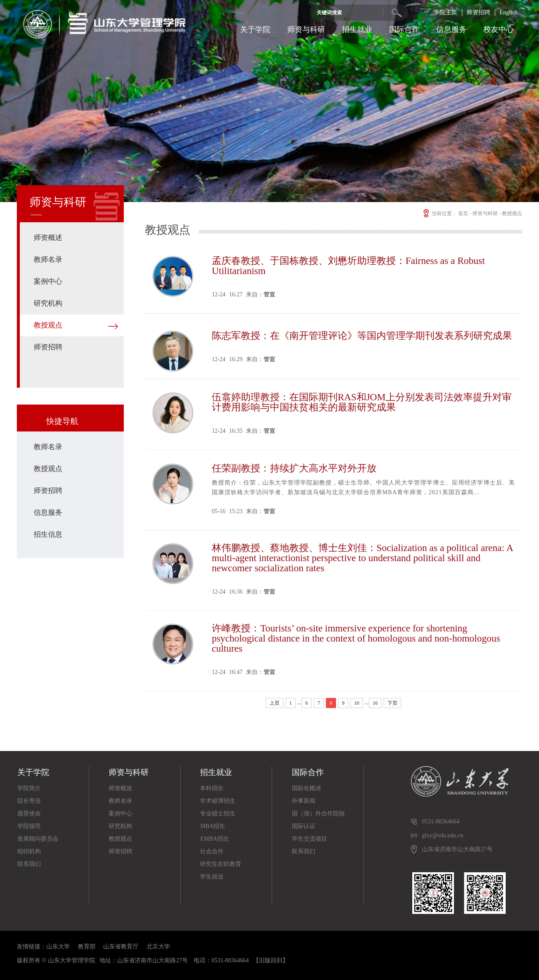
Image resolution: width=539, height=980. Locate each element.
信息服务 (451, 29)
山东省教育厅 (121, 947)
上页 (275, 703)
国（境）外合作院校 (318, 814)
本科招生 (212, 788)
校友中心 (499, 29)
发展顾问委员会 (38, 839)
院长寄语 (29, 801)
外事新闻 (304, 801)
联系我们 (29, 864)
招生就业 (357, 29)
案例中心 (48, 281)
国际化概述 (307, 788)
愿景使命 (29, 814)
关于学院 (255, 29)
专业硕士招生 (218, 814)
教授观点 (48, 325)
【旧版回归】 (271, 960)
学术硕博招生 (218, 801)
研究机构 (48, 303)
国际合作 (404, 29)
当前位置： (439, 213)
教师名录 (48, 260)
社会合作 (212, 851)
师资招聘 (478, 12)
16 (375, 703)
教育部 (87, 947)
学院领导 (29, 826)
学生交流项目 (310, 839)
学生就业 (212, 877)
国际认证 (304, 826)
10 (357, 703)
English (508, 12)
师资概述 (48, 238)
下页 (392, 703)
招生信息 (48, 534)
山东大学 (58, 947)
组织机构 (29, 851)
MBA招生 (213, 826)
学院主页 (446, 12)
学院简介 (29, 788)
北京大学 (158, 947)
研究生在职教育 (221, 864)
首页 (463, 213)
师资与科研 (306, 29)
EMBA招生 (214, 839)
